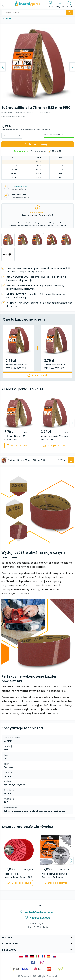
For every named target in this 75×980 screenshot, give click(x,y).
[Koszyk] (69, 4)
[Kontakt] (51, 4)
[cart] (37, 375)
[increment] (5, 136)
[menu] (5, 4)
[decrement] (19, 136)
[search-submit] (69, 12)
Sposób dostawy (20, 186)
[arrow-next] (72, 423)
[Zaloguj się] (60, 4)
